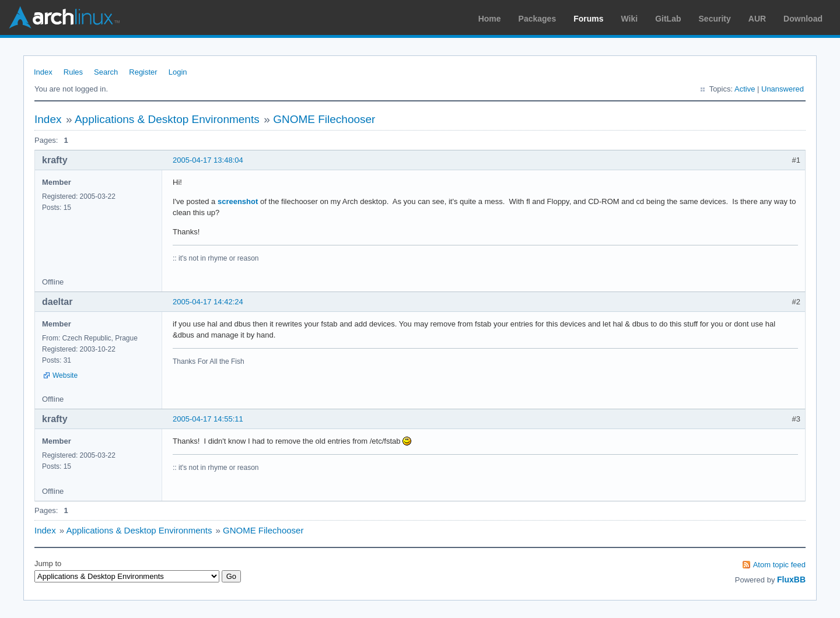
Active (745, 89)
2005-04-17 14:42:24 (208, 302)
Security (715, 19)
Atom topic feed (779, 565)
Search (106, 72)
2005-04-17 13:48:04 (208, 160)
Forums (588, 19)
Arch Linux (64, 17)
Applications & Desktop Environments (167, 119)
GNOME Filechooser (324, 119)
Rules (73, 72)
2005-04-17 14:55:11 (208, 419)
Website (65, 375)
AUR (757, 19)
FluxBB (791, 580)
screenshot (238, 201)
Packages (538, 19)
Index (43, 72)
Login (178, 72)
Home (490, 19)
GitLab (668, 19)
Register (143, 72)
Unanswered (783, 89)
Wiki (630, 19)
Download (803, 19)
